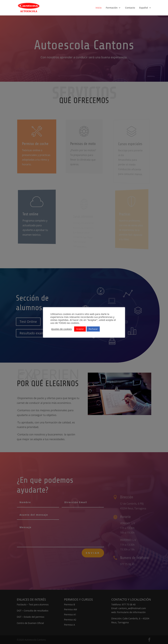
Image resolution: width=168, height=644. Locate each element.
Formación (112, 8)
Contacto (130, 8)
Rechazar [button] (93, 329)
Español (144, 8)
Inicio (99, 8)
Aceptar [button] (80, 329)
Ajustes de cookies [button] (61, 329)
